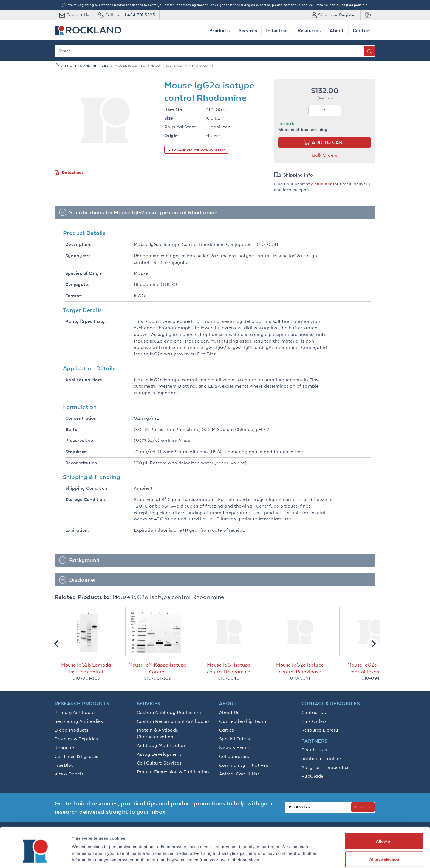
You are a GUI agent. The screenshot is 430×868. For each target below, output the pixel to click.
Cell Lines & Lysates (77, 756)
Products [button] (220, 30)
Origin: (172, 136)
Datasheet (69, 173)
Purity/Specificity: (86, 321)
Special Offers (235, 739)
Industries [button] (277, 30)
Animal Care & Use (240, 774)
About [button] (337, 30)
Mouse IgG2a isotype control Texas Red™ (371, 668)
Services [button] (248, 30)
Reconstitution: (82, 463)
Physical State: (181, 127)
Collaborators (234, 756)
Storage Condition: (86, 499)
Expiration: (77, 530)
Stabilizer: (76, 452)
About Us (229, 712)
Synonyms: (78, 256)
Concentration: (82, 418)
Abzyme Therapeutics (325, 767)
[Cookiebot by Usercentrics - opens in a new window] (36, 857)
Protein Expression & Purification (173, 772)
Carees (227, 730)
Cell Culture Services (159, 763)
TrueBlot (64, 765)
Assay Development (159, 754)
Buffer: (73, 429)
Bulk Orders (325, 155)
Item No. (174, 110)
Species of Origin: (85, 273)
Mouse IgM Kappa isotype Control (158, 668)
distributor (321, 184)
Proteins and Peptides (87, 66)
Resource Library (320, 730)
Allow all (384, 817)
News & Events (235, 747)
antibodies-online (321, 758)
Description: (78, 244)
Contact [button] (362, 30)
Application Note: (84, 380)
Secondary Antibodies (79, 721)
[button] (368, 15)
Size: (169, 118)
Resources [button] (309, 30)
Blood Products (72, 730)
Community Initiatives (244, 765)
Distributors (314, 750)
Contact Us (314, 712)
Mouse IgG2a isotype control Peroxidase (300, 668)
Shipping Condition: (87, 488)
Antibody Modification (162, 745)
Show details (288, 854)
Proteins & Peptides (76, 739)
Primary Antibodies (76, 712)
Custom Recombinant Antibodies (173, 721)
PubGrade (312, 776)
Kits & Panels (69, 774)
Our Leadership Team (243, 721)
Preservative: (80, 440)
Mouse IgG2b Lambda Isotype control (86, 668)
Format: (74, 296)
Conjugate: (77, 285)
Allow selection (384, 835)
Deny (384, 853)
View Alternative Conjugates (195, 150)
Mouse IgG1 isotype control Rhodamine (229, 668)
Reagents (65, 747)
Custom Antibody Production (169, 712)
